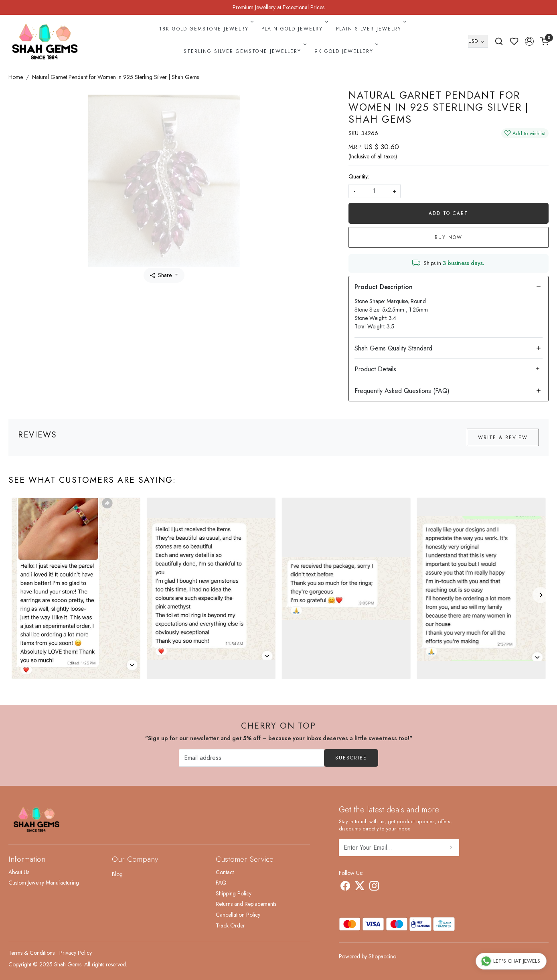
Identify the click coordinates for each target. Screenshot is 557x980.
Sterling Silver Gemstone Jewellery (244, 51)
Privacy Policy (76, 953)
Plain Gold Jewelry (294, 29)
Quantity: (359, 176)
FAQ (221, 883)
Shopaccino (382, 956)
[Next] (541, 595)
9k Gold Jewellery (346, 51)
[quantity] (375, 191)
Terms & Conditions (31, 953)
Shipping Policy (234, 893)
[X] (360, 887)
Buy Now (449, 237)
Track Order (230, 925)
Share (161, 275)
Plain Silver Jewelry (371, 29)
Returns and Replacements (246, 904)
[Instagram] (374, 887)
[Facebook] (345, 887)
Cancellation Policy (238, 915)
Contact (225, 872)
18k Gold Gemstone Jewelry (206, 29)
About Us (19, 872)
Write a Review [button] (503, 437)
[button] (529, 41)
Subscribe (351, 758)
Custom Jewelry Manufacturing (44, 883)
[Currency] (478, 41)
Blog (117, 874)
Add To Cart (448, 213)
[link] (499, 41)
